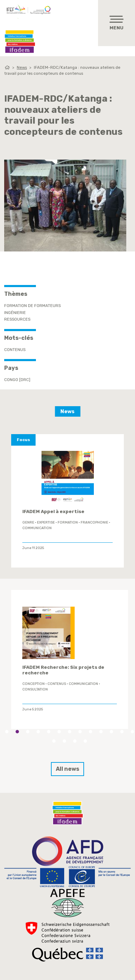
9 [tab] (91, 732)
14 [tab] (54, 741)
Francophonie (94, 522)
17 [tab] (85, 741)
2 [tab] (17, 732)
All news (67, 769)
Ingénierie (15, 313)
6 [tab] (59, 732)
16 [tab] (75, 741)
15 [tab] (65, 741)
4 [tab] (38, 732)
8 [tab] (80, 732)
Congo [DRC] (17, 380)
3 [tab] (28, 732)
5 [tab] (49, 732)
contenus (15, 350)
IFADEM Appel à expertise (53, 511)
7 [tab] (70, 732)
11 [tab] (112, 732)
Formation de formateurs (32, 306)
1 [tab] (7, 732)
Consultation (35, 689)
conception (33, 683)
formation (68, 522)
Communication (37, 528)
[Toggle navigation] (117, 23)
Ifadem (20, 42)
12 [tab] (122, 732)
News (22, 67)
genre (28, 522)
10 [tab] (101, 732)
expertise (46, 522)
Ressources (17, 319)
